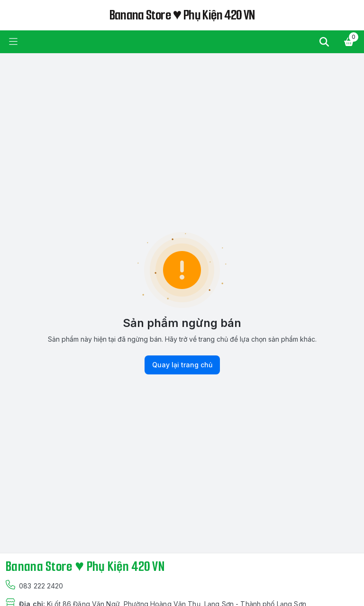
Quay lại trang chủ (182, 365)
